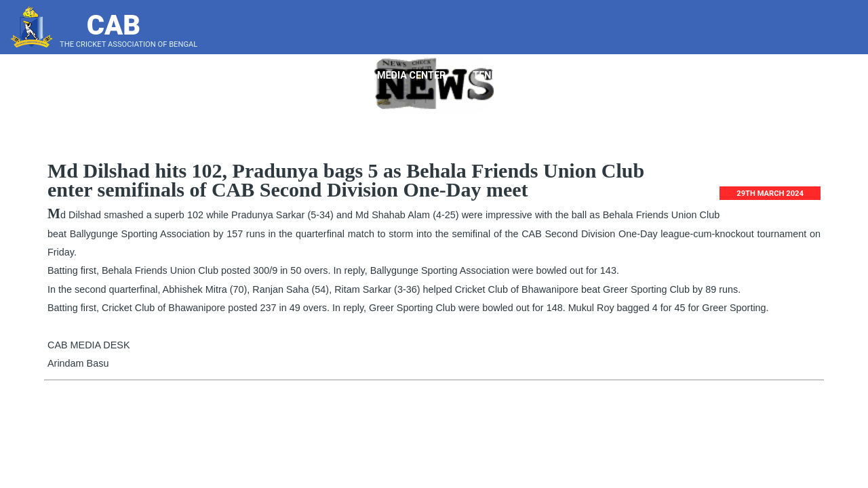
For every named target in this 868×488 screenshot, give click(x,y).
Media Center (416, 76)
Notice (552, 76)
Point (341, 76)
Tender (493, 76)
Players (279, 76)
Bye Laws (619, 76)
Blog (676, 76)
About (214, 76)
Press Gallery (804, 76)
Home (160, 76)
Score (730, 76)
